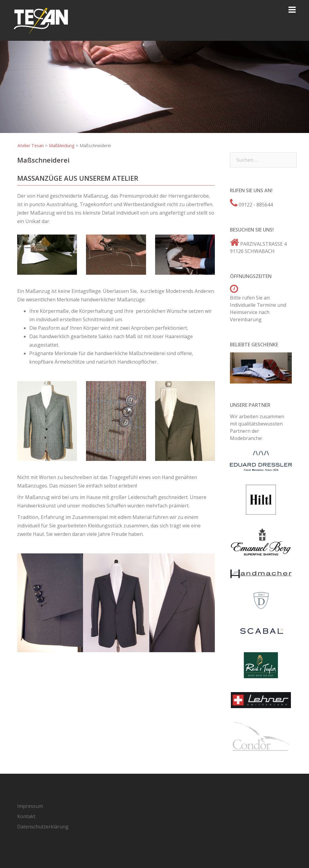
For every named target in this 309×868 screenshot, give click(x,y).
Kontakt (26, 816)
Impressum (30, 806)
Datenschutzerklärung (43, 827)
